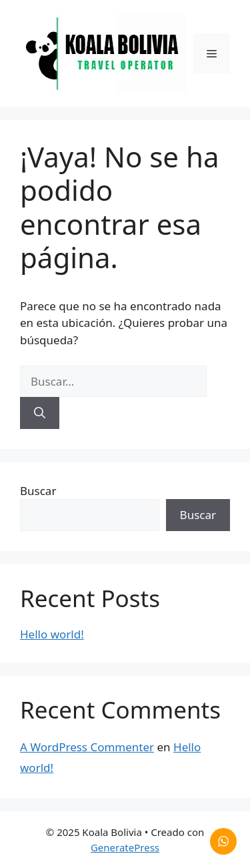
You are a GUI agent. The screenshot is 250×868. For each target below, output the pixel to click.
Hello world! (52, 634)
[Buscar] (40, 413)
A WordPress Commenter (87, 747)
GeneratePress (125, 847)
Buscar (38, 491)
